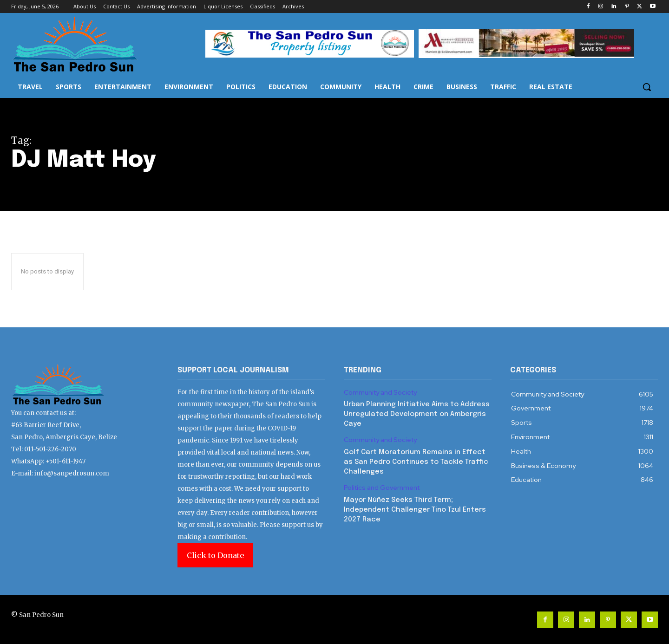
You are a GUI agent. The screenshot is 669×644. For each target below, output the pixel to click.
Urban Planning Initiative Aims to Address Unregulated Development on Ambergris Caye (417, 414)
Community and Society (380, 393)
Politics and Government (382, 488)
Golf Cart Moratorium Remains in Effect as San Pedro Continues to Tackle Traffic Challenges (416, 462)
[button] (647, 87)
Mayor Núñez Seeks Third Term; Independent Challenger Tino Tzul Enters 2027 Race (415, 510)
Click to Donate (215, 555)
